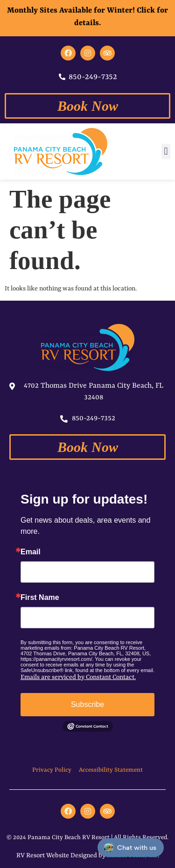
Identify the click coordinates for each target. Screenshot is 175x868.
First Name (40, 598)
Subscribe (87, 704)
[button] (166, 151)
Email (31, 552)
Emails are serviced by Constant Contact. (78, 677)
